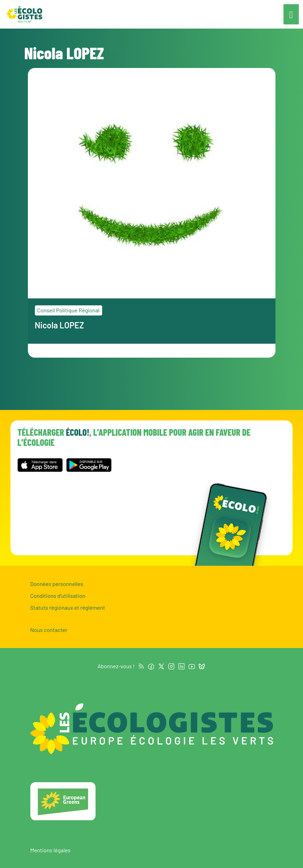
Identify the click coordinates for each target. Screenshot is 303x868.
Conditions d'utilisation (58, 596)
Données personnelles (57, 584)
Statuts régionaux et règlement (68, 607)
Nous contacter (49, 630)
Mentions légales (50, 850)
